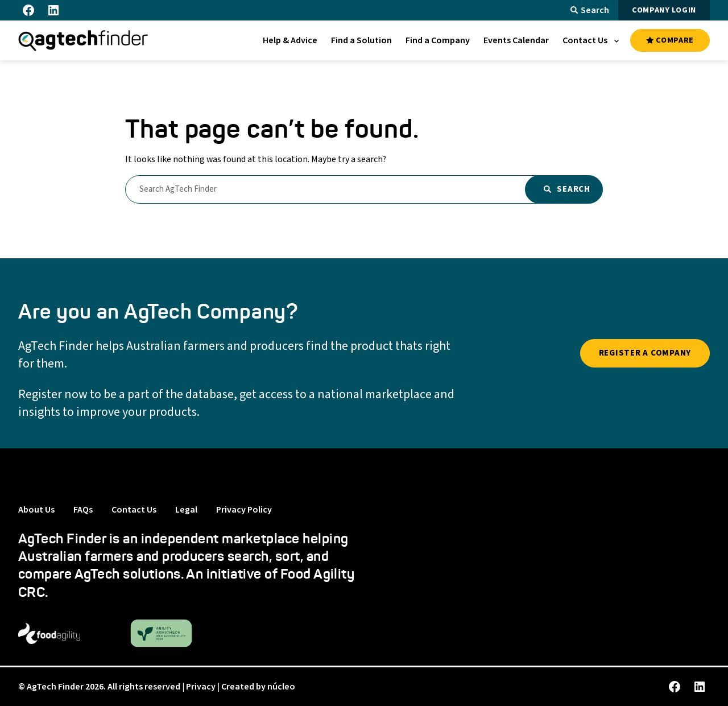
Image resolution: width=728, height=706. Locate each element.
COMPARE (670, 40)
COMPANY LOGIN (664, 10)
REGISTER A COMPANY (645, 353)
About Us (36, 510)
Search (590, 10)
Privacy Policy (244, 510)
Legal (186, 510)
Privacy (201, 687)
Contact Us (134, 510)
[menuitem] (290, 40)
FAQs (83, 510)
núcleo (281, 687)
